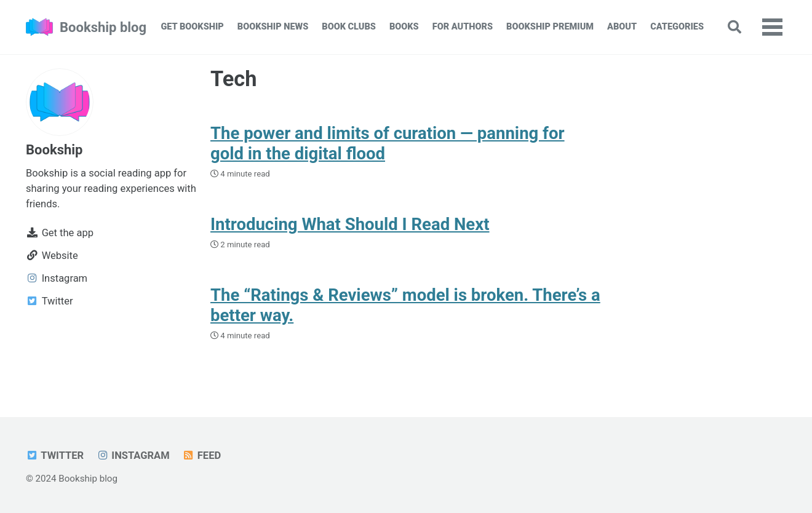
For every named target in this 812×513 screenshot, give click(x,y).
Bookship (54, 150)
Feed (201, 455)
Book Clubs (349, 27)
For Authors (463, 27)
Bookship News (273, 27)
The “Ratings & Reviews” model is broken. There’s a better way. (405, 305)
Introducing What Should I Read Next (350, 224)
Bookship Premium (550, 27)
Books (404, 27)
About (622, 27)
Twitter (55, 455)
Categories (677, 27)
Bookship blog (103, 27)
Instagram (133, 455)
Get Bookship (192, 27)
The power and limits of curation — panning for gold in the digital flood (388, 143)
